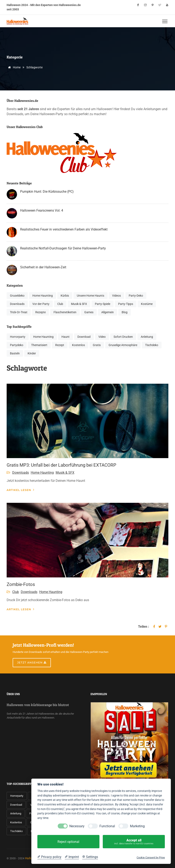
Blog (125, 312)
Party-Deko (136, 296)
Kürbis (65, 296)
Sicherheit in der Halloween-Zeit (43, 267)
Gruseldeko (17, 296)
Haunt (65, 337)
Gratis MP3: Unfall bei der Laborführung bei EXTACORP (61, 465)
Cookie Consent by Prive (151, 858)
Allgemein (108, 312)
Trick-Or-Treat (19, 312)
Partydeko (17, 345)
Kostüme (147, 304)
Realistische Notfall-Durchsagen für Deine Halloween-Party (63, 248)
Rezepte (40, 312)
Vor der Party (41, 304)
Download (84, 337)
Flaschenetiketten (65, 312)
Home (14, 67)
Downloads (17, 304)
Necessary (77, 826)
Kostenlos (78, 345)
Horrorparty (18, 337)
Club (60, 304)
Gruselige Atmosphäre (123, 345)
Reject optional (68, 842)
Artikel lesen (21, 490)
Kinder (32, 353)
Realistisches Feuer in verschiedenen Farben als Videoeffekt (64, 229)
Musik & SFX (79, 304)
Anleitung (147, 337)
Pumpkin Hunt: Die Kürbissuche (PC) (47, 192)
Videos (116, 296)
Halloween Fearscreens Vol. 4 (42, 210)
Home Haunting (43, 296)
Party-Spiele (103, 304)
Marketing (137, 826)
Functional (107, 826)
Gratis (97, 345)
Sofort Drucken (123, 337)
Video (102, 337)
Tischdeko (152, 345)
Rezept (60, 345)
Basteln (15, 353)
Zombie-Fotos (21, 584)
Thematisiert (39, 345)
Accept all (134, 842)
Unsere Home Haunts (91, 296)
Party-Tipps (126, 304)
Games (89, 312)
